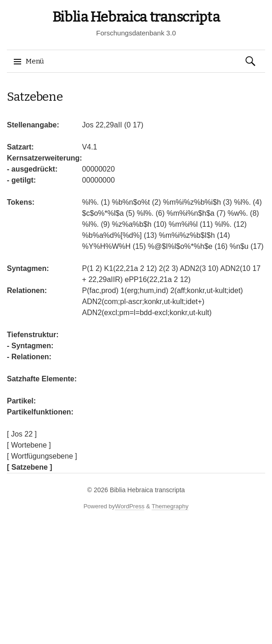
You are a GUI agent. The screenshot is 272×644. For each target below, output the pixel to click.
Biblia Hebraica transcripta (136, 17)
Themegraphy (170, 506)
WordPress (130, 506)
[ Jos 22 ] (22, 434)
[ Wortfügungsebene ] (42, 456)
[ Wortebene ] (29, 445)
